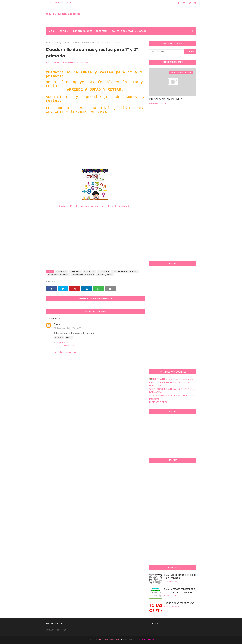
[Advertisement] (95, 147)
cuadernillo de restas (58, 275)
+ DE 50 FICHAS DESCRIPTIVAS (179, 603)
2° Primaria (89, 271)
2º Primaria (104, 271)
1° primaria (61, 271)
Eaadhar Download (109, 640)
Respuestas (62, 342)
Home (48, 3)
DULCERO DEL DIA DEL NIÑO (166, 99)
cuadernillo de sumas (83, 275)
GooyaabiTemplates (145, 640)
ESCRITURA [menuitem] (102, 31)
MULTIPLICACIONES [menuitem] (82, 31)
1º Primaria (75, 271)
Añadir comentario (65, 352)
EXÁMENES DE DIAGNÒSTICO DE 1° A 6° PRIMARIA (180, 577)
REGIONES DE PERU (159, 402)
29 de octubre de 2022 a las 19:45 (69, 328)
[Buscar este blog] (167, 52)
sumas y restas (60, 43)
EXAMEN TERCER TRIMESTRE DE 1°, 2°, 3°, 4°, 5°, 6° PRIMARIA (179, 591)
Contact (69, 3)
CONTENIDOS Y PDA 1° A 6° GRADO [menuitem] (129, 31)
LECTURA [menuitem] (63, 31)
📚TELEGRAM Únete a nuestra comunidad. (172, 379)
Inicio (48, 43)
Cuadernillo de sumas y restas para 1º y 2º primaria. (95, 206)
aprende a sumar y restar (125, 271)
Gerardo (59, 324)
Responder (59, 338)
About (58, 3)
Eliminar (69, 338)
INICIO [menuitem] (51, 31)
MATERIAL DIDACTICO (63, 14)
